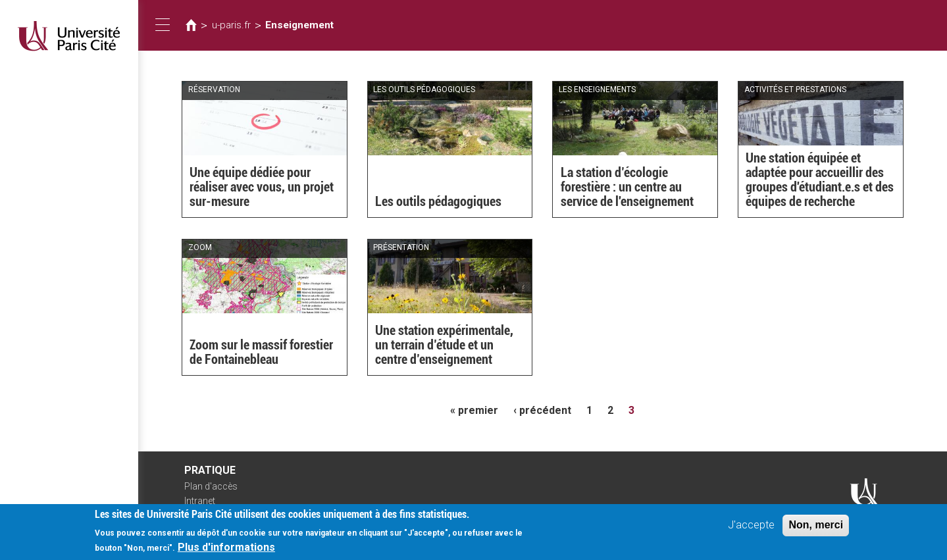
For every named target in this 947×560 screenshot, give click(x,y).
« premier (474, 410)
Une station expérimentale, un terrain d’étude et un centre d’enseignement (444, 345)
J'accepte (751, 529)
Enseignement (299, 25)
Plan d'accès (211, 486)
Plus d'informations (226, 551)
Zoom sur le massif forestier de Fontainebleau (261, 352)
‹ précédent (542, 410)
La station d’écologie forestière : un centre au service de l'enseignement (627, 187)
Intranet (200, 501)
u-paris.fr (231, 25)
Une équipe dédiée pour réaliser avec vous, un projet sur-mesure (262, 187)
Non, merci (816, 529)
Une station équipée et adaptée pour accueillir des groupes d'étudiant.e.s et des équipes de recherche (820, 180)
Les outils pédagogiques (438, 201)
